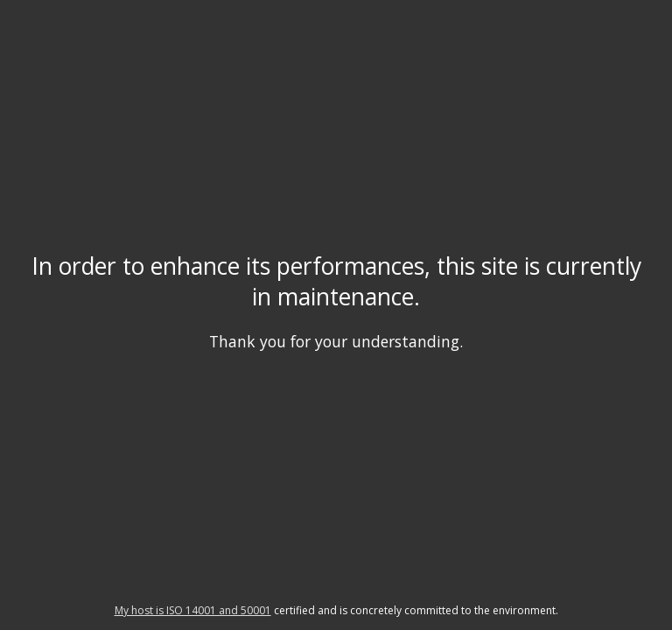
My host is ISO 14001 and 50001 (193, 610)
